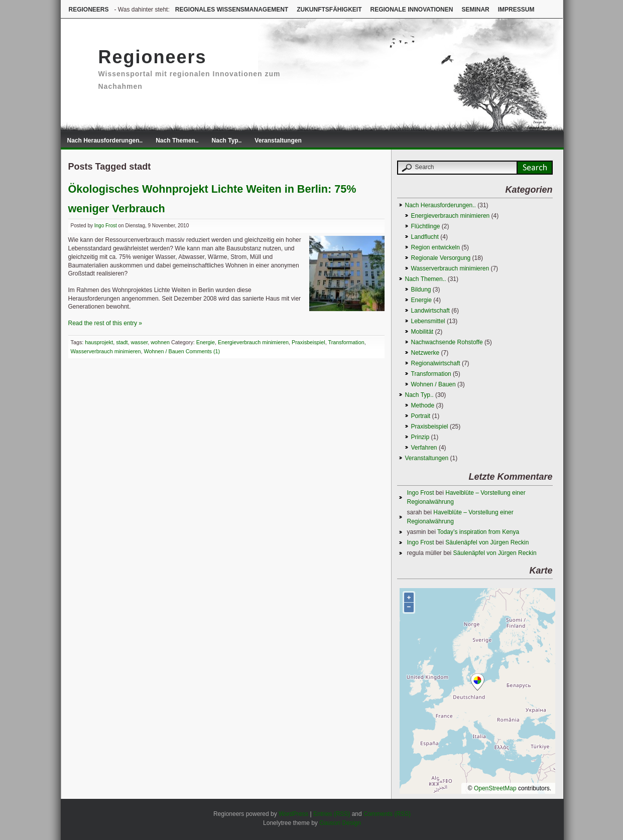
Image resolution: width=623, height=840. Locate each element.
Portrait (421, 416)
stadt (122, 342)
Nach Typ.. (227, 141)
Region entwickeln (435, 247)
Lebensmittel (428, 321)
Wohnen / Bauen (164, 351)
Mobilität (422, 332)
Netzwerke (425, 353)
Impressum (516, 10)
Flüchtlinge (426, 226)
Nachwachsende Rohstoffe (447, 342)
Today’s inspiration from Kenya (478, 532)
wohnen (160, 342)
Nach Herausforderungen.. (105, 141)
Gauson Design (340, 823)
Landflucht (425, 237)
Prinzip (420, 437)
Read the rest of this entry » (105, 323)
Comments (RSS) (387, 814)
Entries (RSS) (332, 814)
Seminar (475, 10)
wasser (140, 342)
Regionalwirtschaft (436, 363)
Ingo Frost (106, 226)
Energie (206, 342)
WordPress (293, 814)
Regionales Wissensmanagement (232, 10)
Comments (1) (203, 351)
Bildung (421, 290)
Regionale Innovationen (411, 10)
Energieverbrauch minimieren (253, 342)
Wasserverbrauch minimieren (106, 351)
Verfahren (424, 448)
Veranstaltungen (278, 141)
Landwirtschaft (430, 311)
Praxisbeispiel (308, 342)
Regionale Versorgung (441, 258)
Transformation (346, 342)
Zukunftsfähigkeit (329, 10)
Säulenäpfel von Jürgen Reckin (487, 542)
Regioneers (89, 10)
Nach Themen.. (177, 141)
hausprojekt (99, 342)
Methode (423, 405)
